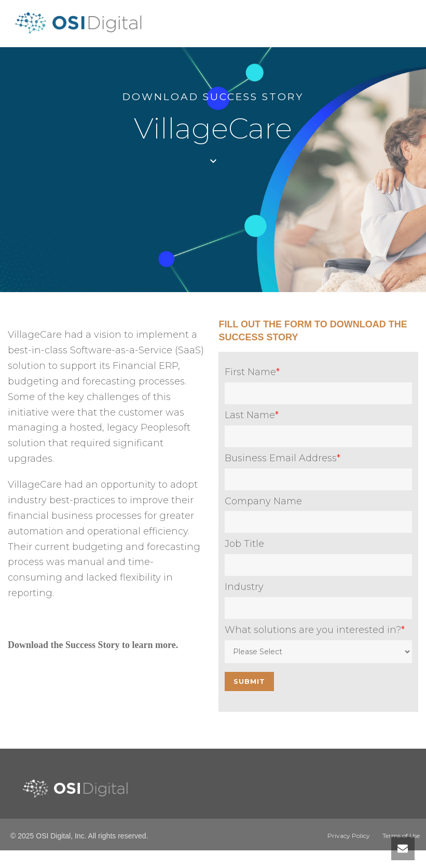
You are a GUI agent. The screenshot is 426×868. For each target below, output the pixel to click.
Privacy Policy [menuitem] (349, 836)
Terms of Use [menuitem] (401, 836)
